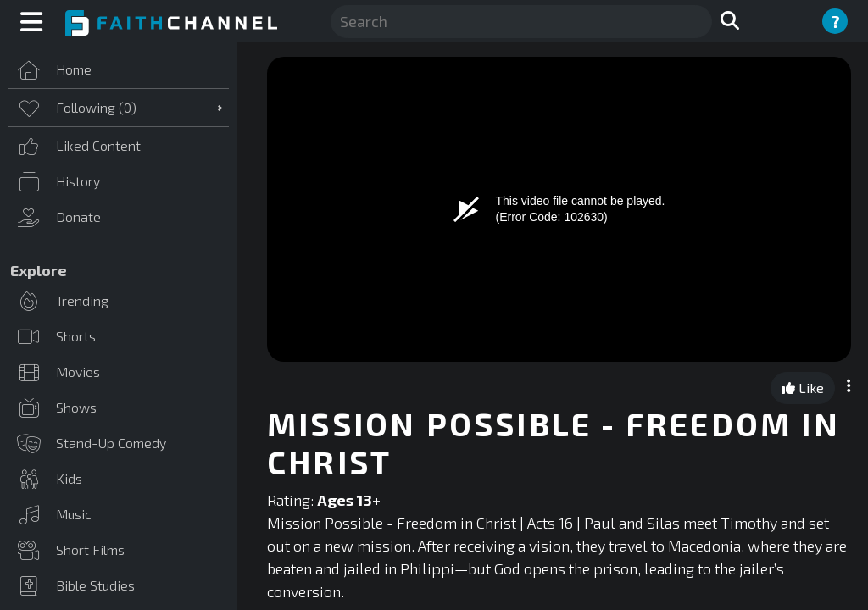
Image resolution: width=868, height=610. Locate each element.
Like (803, 388)
